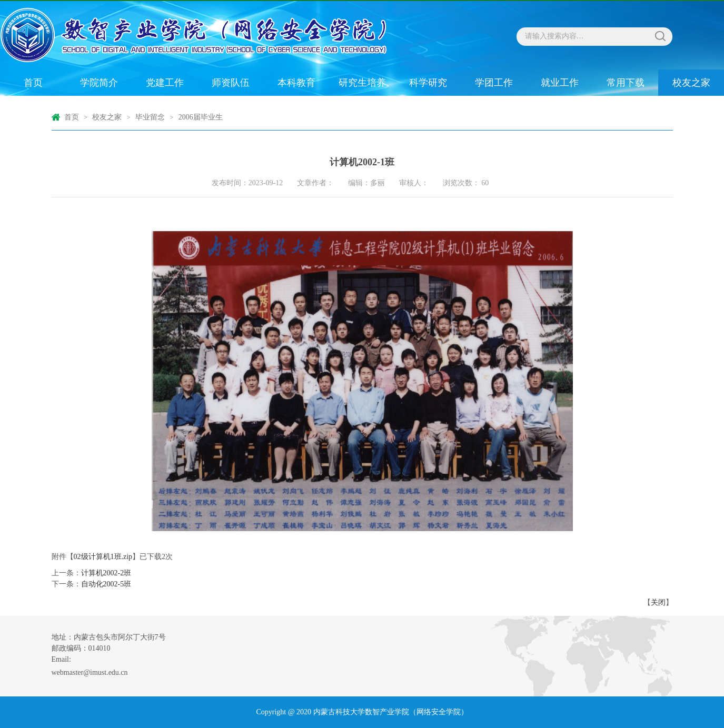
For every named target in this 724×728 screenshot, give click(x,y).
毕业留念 (150, 117)
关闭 (658, 602)
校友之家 (691, 83)
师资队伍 (231, 83)
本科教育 (296, 83)
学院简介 (99, 83)
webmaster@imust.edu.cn (90, 672)
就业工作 (560, 83)
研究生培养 (362, 83)
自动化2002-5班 (106, 584)
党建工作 (165, 83)
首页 (33, 83)
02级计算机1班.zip (103, 557)
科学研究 (428, 83)
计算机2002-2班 (106, 573)
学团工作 (494, 83)
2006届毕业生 (201, 117)
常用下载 (626, 83)
